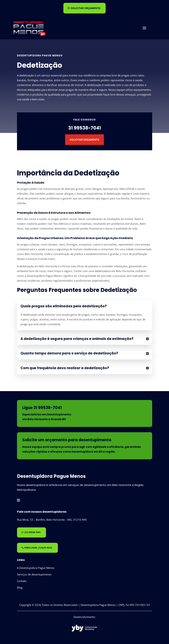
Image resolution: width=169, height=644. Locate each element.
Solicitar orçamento (86, 8)
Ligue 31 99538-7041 (42, 408)
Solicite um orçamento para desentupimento (67, 440)
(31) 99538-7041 (33, 532)
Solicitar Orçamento (84, 140)
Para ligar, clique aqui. (38, 548)
